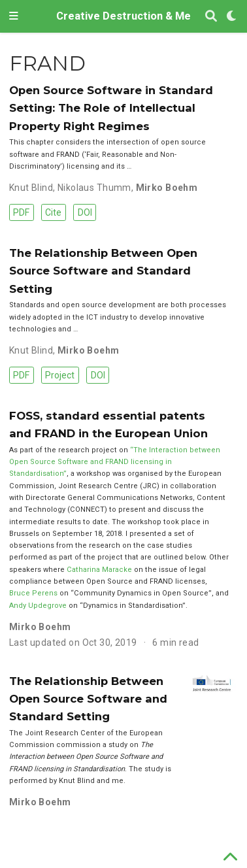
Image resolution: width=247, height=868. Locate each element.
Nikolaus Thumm (94, 188)
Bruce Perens (33, 593)
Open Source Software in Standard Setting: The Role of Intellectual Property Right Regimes (111, 108)
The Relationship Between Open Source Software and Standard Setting (103, 271)
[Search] (211, 17)
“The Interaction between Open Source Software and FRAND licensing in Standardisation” (115, 462)
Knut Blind (31, 188)
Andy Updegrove (38, 606)
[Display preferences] (232, 17)
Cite (53, 212)
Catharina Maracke (99, 570)
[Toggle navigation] (14, 16)
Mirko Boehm (167, 188)
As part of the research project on (70, 450)
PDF (21, 212)
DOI (85, 212)
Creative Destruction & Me (124, 16)
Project (60, 375)
